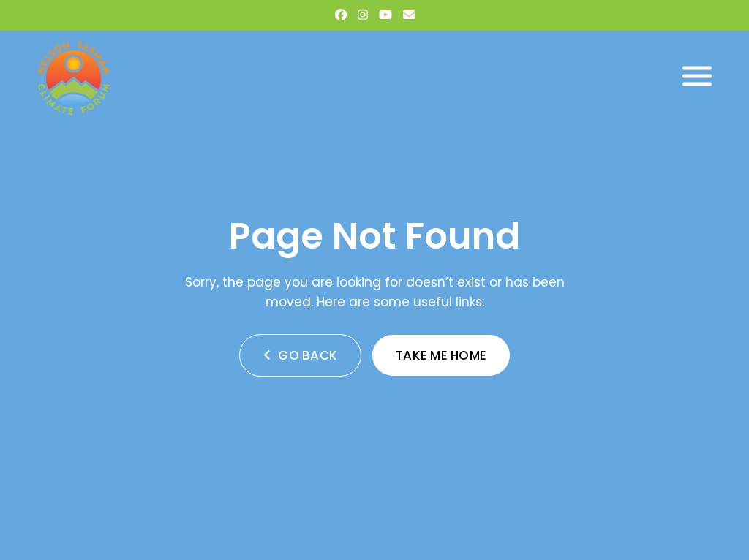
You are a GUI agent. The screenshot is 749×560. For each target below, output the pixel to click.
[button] (697, 76)
